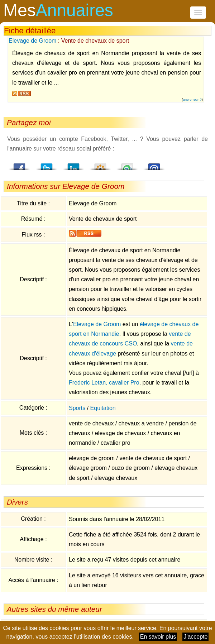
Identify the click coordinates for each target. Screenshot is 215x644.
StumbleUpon (127, 164)
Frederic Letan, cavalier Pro (104, 383)
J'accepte (195, 637)
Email (154, 164)
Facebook (20, 164)
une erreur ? (192, 99)
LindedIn (73, 164)
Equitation (103, 408)
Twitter (47, 164)
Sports (77, 408)
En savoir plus (158, 637)
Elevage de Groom (32, 41)
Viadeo (100, 164)
